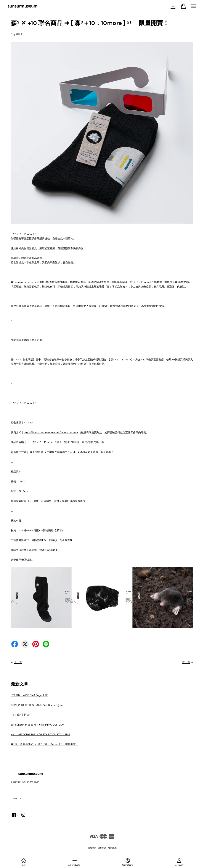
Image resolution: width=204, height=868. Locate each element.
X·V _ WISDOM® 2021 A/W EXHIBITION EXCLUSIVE (40, 734)
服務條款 (92, 848)
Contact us (16, 799)
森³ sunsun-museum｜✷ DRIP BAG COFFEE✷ (37, 725)
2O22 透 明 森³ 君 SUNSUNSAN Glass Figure (37, 705)
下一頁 (186, 662)
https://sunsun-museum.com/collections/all (51, 432)
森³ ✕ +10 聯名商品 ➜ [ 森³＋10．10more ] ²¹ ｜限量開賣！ (45, 744)
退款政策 (112, 848)
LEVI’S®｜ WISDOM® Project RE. (30, 695)
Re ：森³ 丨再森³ (21, 715)
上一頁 (18, 662)
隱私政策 (102, 848)
